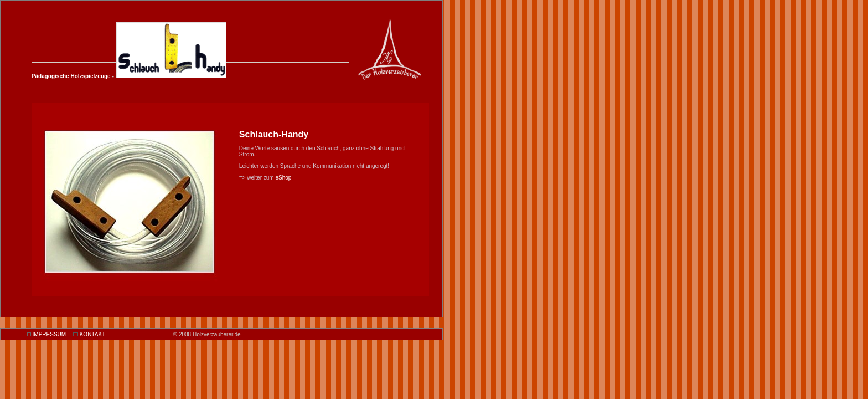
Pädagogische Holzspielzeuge (71, 76)
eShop (283, 178)
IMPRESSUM (50, 334)
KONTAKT (92, 334)
